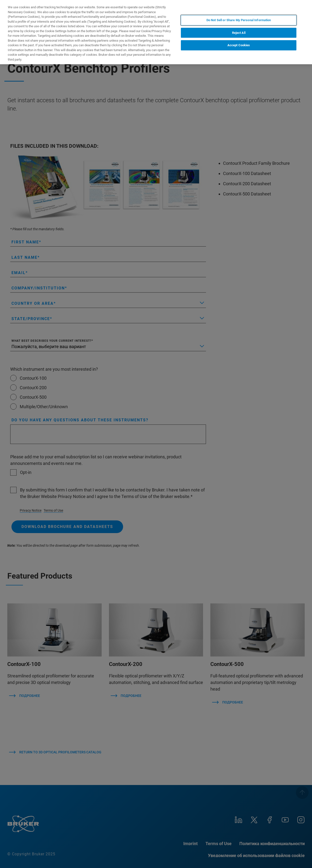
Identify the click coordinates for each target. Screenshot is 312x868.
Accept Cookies (239, 45)
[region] (156, 32)
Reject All (239, 33)
